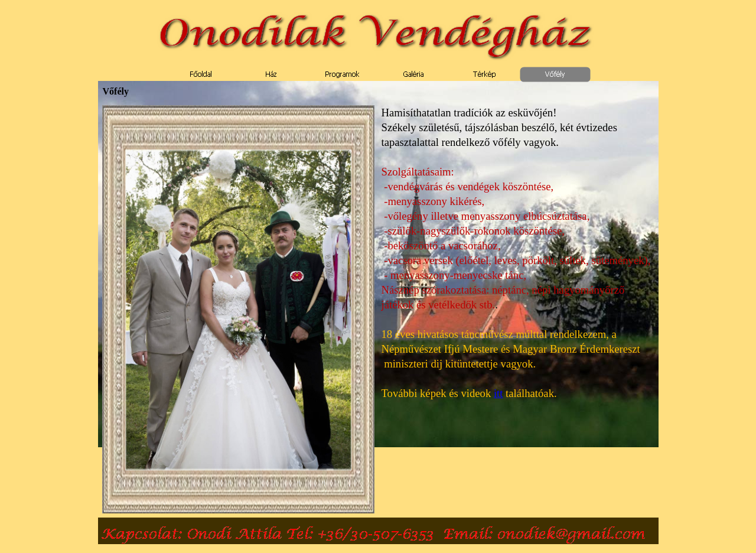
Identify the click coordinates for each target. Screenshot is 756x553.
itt (498, 393)
